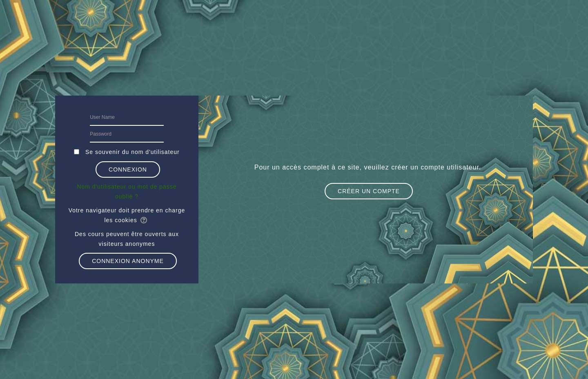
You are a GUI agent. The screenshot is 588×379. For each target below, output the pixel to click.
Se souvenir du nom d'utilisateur (133, 152)
